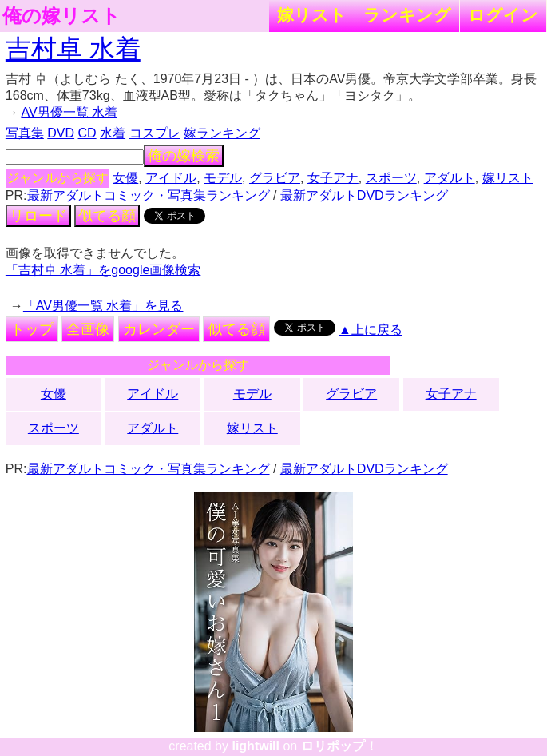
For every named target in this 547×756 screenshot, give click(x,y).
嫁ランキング (222, 133)
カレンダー (159, 329)
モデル (223, 178)
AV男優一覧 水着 (69, 112)
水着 (113, 133)
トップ (32, 329)
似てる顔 (107, 216)
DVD (61, 133)
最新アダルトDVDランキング (364, 195)
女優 (125, 178)
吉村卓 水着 (73, 49)
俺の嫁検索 (184, 156)
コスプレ (155, 133)
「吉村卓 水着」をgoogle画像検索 (103, 270)
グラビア (275, 178)
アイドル (171, 178)
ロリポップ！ (339, 746)
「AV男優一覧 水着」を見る (103, 306)
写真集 (25, 133)
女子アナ (333, 178)
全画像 (88, 329)
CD (87, 133)
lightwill (256, 746)
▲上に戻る (371, 330)
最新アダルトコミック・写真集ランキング (149, 195)
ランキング (407, 15)
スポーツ (391, 178)
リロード (38, 216)
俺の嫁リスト (61, 16)
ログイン (503, 15)
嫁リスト (312, 15)
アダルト (450, 178)
